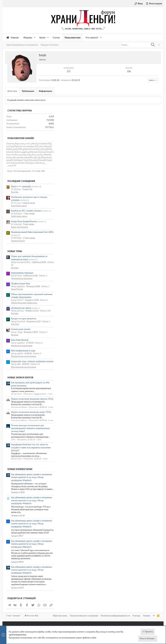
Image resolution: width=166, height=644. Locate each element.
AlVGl (135, 105)
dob (120, 102)
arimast (126, 102)
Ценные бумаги (124, 185)
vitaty (135, 99)
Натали (127, 108)
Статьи (61, 599)
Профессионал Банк (126, 228)
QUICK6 (154, 94)
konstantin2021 (151, 88)
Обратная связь (60, 578)
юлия (141, 105)
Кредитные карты (125, 150)
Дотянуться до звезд (127, 252)
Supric (155, 105)
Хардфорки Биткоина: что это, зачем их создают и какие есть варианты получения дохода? (137, 392)
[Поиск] (138, 45)
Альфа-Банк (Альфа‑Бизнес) (130, 166)
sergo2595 (123, 94)
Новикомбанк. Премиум (128, 217)
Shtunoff (154, 91)
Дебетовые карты (125, 161)
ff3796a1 (155, 72)
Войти (113, 594)
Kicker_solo (145, 94)
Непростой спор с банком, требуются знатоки (138, 306)
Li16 (132, 108)
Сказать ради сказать (127, 274)
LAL (114, 91)
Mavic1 (140, 88)
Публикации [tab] (28, 91)
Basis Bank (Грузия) (125, 285)
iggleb (130, 96)
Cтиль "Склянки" (13, 578)
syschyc (146, 99)
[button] (35, 37)
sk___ (150, 108)
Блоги (60, 604)
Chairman (116, 88)
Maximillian (152, 102)
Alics (140, 99)
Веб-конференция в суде (129, 295)
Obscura (124, 99)
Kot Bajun (124, 105)
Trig (131, 105)
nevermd (116, 108)
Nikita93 (153, 99)
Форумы (61, 594)
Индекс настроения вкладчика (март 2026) (137, 357)
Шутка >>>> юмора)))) (127, 131)
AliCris (137, 94)
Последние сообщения (127, 126)
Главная (147, 578)
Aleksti (115, 94)
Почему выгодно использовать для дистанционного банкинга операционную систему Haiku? (136, 373)
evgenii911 (134, 102)
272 (55, 71)
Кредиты (121, 269)
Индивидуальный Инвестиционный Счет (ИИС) (138, 177)
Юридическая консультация (129, 301)
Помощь (136, 578)
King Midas (120, 91)
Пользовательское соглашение (84, 578)
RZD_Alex (145, 91)
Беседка (121, 137)
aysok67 (116, 105)
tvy (121, 108)
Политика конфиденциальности (115, 578)
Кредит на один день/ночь (129, 263)
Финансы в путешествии (127, 290)
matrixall (144, 108)
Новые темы (121, 196)
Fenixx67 (155, 96)
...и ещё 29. (117, 110)
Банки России (123, 234)
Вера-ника (126, 88)
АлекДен (136, 91)
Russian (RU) (31, 578)
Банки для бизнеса (125, 172)
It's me (129, 91)
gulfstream (138, 96)
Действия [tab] (12, 91)
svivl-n (134, 88)
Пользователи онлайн (127, 83)
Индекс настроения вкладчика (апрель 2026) (138, 343)
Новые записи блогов (126, 322)
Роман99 (148, 105)
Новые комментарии (126, 414)
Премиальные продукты (128, 223)
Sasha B (115, 96)
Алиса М (116, 99)
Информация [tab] (45, 91)
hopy (137, 108)
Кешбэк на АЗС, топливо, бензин (132, 155)
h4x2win (123, 96)
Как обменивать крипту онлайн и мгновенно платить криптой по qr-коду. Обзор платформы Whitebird (137, 422)
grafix (131, 94)
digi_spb (143, 102)
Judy (130, 99)
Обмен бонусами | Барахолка (130, 247)
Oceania (147, 96)
